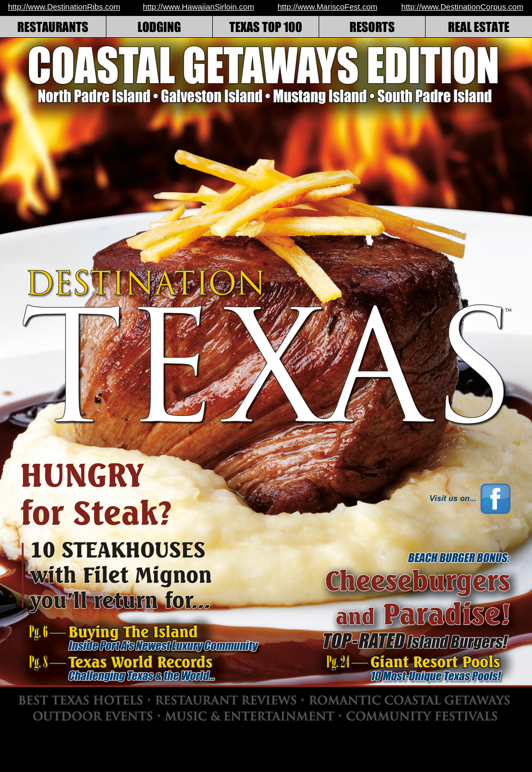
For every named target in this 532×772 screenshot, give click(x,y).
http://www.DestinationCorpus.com (462, 7)
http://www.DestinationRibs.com (64, 7)
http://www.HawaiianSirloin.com (198, 7)
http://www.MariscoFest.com (328, 7)
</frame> (371, 498)
